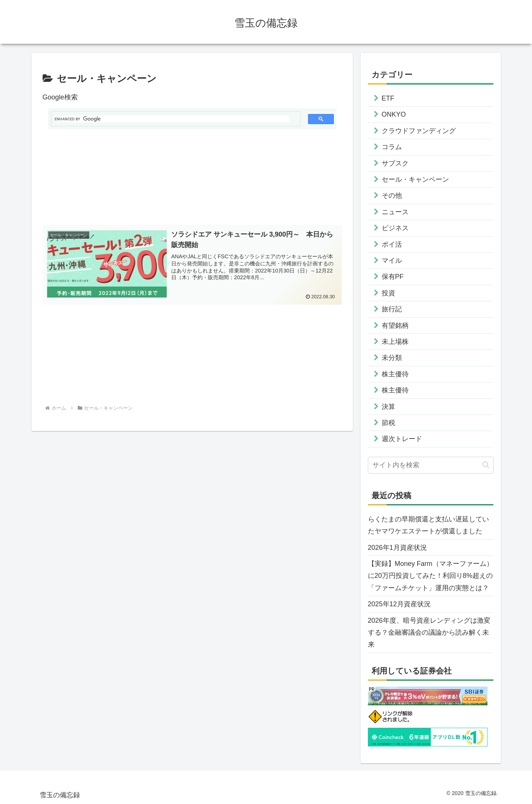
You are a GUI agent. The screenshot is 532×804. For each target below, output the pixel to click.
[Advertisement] (192, 180)
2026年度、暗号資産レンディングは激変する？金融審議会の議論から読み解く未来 (429, 633)
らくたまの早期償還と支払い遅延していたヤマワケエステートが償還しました (428, 525)
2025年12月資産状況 (399, 604)
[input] (431, 465)
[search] (172, 119)
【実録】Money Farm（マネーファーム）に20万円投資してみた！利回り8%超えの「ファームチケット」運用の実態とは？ (430, 576)
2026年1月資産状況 (397, 548)
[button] (486, 465)
